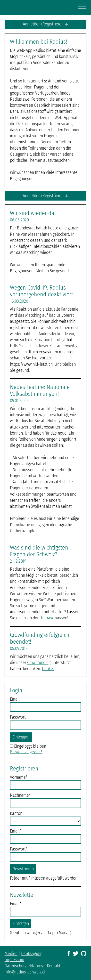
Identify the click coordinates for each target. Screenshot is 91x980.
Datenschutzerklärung (24, 966)
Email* (16, 831)
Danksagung (32, 954)
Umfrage (47, 618)
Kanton (16, 813)
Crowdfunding (39, 663)
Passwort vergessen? (26, 752)
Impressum (14, 960)
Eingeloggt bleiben (30, 746)
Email (15, 699)
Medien (11, 954)
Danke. (48, 669)
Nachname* (20, 795)
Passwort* (19, 849)
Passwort (18, 717)
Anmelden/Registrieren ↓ (46, 24)
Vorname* (19, 777)
